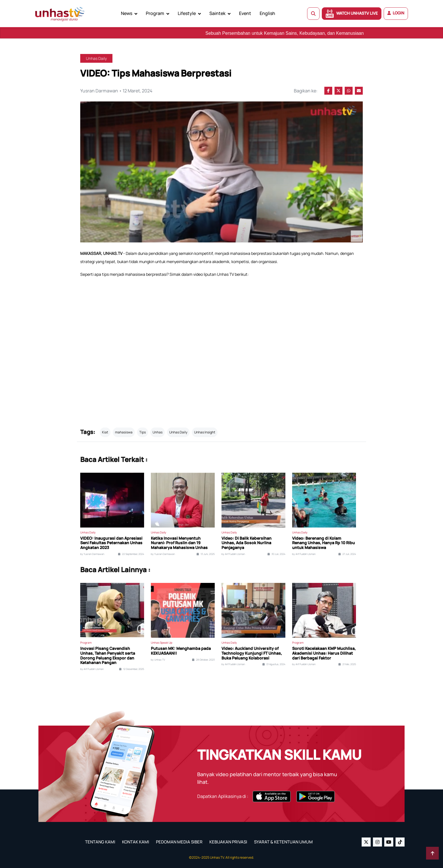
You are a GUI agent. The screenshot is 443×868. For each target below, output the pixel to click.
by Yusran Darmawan (92, 554)
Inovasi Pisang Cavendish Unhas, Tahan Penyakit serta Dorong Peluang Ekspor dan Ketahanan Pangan (108, 656)
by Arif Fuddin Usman (233, 554)
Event (245, 13)
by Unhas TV (158, 660)
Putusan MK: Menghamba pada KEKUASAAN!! (181, 651)
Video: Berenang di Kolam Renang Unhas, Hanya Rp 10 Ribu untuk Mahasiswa (323, 543)
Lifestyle (187, 13)
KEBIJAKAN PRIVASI (228, 842)
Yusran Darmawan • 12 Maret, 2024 (116, 91)
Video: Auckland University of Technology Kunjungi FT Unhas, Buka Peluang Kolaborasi (252, 653)
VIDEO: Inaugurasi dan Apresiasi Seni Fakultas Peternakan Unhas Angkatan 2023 (111, 543)
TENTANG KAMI (100, 842)
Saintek (217, 13)
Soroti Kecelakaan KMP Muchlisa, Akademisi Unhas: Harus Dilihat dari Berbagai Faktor (324, 653)
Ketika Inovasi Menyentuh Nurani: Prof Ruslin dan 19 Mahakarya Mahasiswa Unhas (179, 543)
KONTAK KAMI (136, 842)
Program (155, 13)
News (127, 13)
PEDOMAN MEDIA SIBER (179, 842)
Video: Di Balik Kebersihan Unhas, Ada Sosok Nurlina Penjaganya (247, 543)
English (267, 13)
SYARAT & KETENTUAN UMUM (283, 842)
